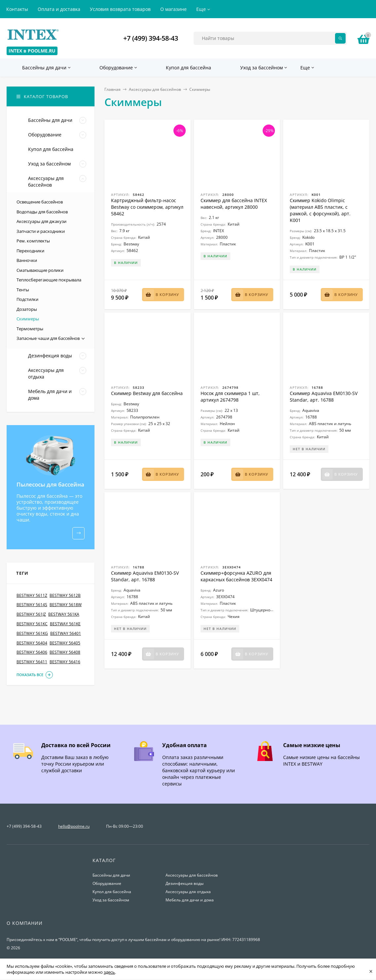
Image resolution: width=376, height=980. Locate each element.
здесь (109, 972)
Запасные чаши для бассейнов (48, 338)
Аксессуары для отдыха (188, 892)
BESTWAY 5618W (66, 605)
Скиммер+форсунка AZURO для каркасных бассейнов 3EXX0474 (236, 576)
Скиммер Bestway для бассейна (147, 393)
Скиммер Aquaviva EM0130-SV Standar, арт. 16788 (324, 397)
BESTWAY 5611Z (32, 596)
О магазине (173, 9)
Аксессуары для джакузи (41, 221)
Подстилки (27, 299)
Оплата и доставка (59, 9)
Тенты (23, 290)
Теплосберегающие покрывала (49, 280)
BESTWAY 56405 (65, 643)
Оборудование (107, 883)
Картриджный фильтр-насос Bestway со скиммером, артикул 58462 (147, 207)
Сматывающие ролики (40, 270)
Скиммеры (28, 319)
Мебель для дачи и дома (190, 900)
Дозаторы (27, 309)
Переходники (30, 251)
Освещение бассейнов (40, 202)
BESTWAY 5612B (65, 596)
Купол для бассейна (112, 892)
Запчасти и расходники (41, 231)
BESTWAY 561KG (32, 634)
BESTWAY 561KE (65, 624)
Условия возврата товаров (120, 9)
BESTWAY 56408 (65, 652)
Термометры (30, 329)
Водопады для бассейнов (42, 212)
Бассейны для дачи (111, 875)
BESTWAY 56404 (32, 643)
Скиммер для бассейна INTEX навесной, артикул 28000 (234, 204)
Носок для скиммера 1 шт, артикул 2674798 (230, 397)
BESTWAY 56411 (32, 662)
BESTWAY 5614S (32, 605)
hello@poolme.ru (74, 826)
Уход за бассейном (111, 900)
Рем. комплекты (33, 241)
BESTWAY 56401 (66, 634)
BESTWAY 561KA (64, 614)
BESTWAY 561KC (32, 624)
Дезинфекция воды (185, 883)
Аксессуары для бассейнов (155, 89)
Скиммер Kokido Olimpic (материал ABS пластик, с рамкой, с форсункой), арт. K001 (320, 210)
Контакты (17, 9)
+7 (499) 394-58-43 (151, 38)
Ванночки (27, 260)
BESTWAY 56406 (32, 652)
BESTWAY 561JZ (31, 614)
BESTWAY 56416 (65, 662)
